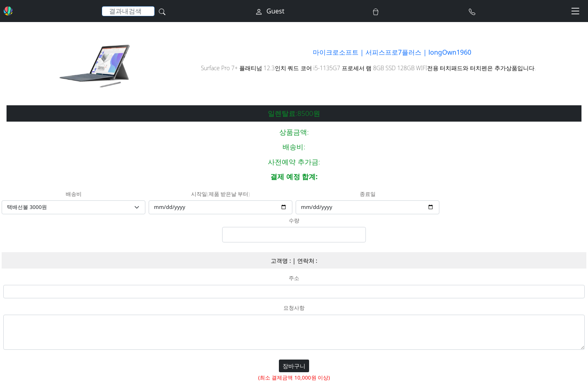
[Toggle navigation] (575, 11)
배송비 (74, 194)
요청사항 (294, 308)
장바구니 (294, 366)
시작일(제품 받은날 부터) (220, 194)
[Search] (128, 11)
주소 (294, 278)
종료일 (368, 194)
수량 (294, 221)
